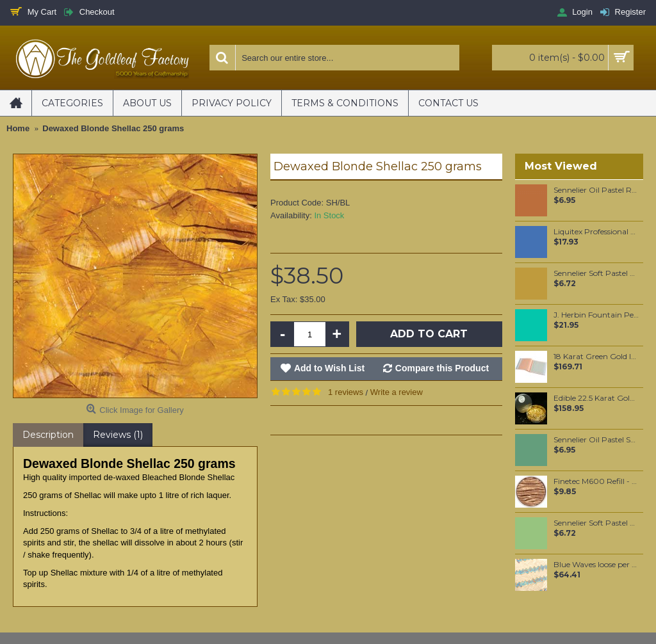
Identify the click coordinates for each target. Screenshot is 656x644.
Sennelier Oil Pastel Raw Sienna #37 (596, 190)
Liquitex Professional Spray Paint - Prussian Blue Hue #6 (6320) (596, 232)
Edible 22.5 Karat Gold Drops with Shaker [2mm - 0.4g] (596, 398)
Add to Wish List (329, 368)
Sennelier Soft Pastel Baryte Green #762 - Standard (596, 523)
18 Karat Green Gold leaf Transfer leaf (596, 357)
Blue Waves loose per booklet (596, 565)
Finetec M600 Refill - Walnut (596, 481)
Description (48, 435)
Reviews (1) (118, 435)
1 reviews (346, 392)
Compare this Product (442, 368)
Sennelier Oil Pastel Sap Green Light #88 (596, 440)
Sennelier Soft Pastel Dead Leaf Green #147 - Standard (596, 273)
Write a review (397, 392)
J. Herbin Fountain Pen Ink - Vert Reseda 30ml (596, 315)
